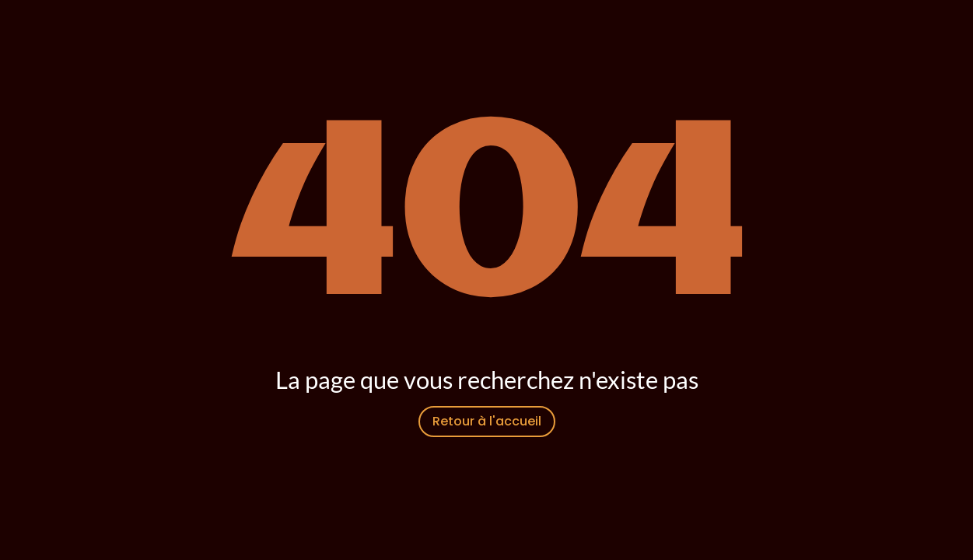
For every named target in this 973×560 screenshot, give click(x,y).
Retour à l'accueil (487, 421)
